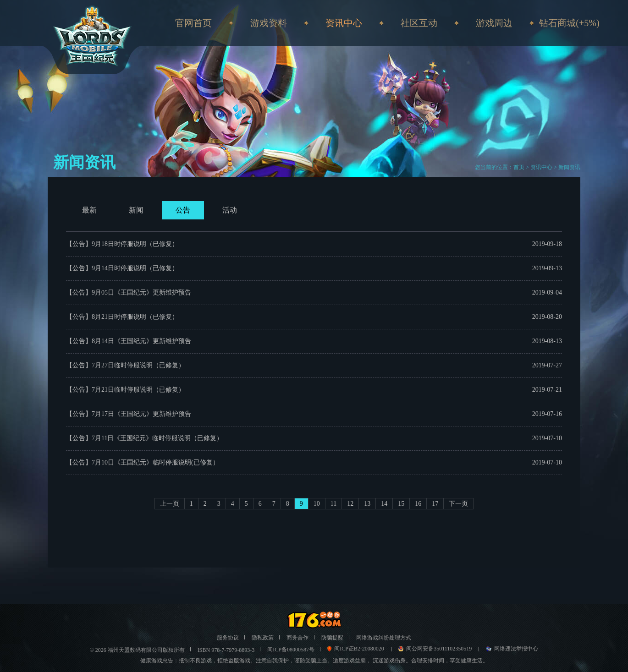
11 (333, 504)
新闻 (136, 210)
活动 (230, 210)
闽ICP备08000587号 (291, 650)
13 (367, 504)
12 (350, 504)
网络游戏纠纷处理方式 (384, 638)
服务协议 (228, 638)
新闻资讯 (569, 167)
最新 (89, 210)
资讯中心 (541, 167)
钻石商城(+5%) (569, 23)
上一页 (170, 504)
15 (401, 504)
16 (418, 504)
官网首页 (193, 23)
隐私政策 (263, 638)
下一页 (458, 504)
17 (435, 504)
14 (384, 504)
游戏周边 (494, 23)
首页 (519, 167)
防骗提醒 (332, 638)
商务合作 (297, 638)
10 (317, 504)
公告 (183, 210)
